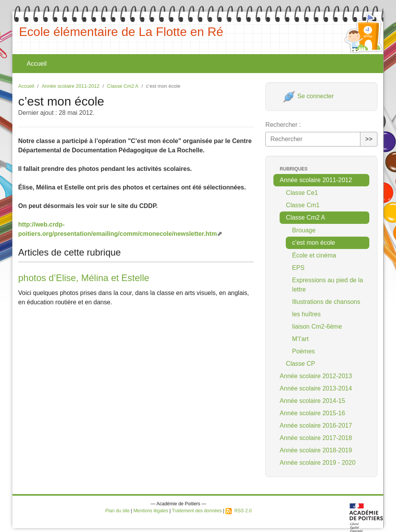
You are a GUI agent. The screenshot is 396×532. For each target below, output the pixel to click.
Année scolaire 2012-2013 (316, 376)
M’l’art (300, 339)
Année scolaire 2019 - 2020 (317, 463)
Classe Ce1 (302, 193)
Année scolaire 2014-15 (312, 401)
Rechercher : (283, 125)
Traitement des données (197, 511)
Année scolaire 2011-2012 (71, 86)
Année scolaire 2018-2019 (316, 450)
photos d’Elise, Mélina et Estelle (84, 278)
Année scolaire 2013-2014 (316, 388)
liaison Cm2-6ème (317, 327)
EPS (298, 268)
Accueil (37, 64)
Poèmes (303, 351)
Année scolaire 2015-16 (312, 413)
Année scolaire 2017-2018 (316, 438)
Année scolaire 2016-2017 (316, 425)
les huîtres (306, 314)
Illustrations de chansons (326, 302)
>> (369, 139)
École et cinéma (314, 255)
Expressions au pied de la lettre (327, 285)
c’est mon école (313, 243)
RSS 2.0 (238, 511)
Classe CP (300, 364)
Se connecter (308, 96)
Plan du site (117, 511)
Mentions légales (151, 511)
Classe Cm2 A (123, 86)
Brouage (304, 230)
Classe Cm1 (303, 205)
